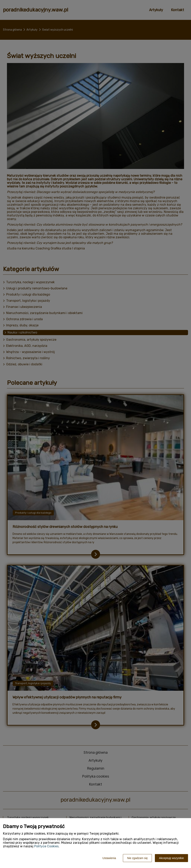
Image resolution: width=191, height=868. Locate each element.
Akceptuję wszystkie (171, 858)
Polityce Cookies (46, 846)
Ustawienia (109, 858)
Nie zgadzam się (137, 858)
